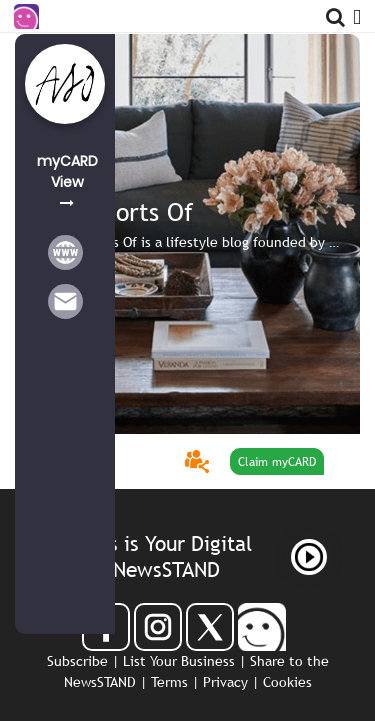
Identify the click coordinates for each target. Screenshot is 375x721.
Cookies (287, 682)
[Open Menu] (357, 13)
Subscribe (77, 661)
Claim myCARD (277, 462)
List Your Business (179, 661)
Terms (169, 682)
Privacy (225, 682)
